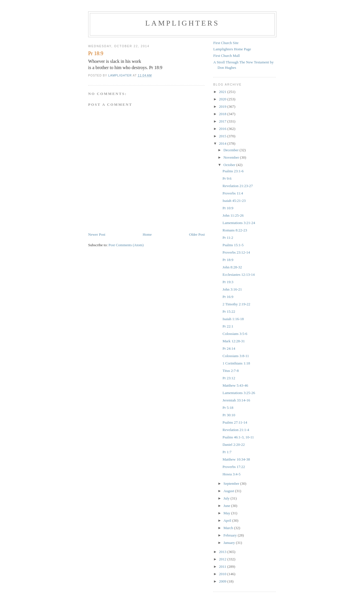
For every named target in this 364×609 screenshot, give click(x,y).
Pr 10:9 (228, 208)
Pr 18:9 (228, 260)
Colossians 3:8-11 (236, 356)
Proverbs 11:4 (233, 193)
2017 (223, 121)
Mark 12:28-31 (233, 341)
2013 (223, 552)
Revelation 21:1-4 (236, 430)
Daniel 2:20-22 (233, 445)
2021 (223, 92)
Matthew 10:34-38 (236, 459)
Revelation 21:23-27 (238, 186)
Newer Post (97, 234)
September (232, 483)
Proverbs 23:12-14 (236, 252)
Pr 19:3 (228, 282)
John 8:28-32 (232, 267)
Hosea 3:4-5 (231, 474)
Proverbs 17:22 (234, 467)
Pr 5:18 (228, 408)
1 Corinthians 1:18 (236, 363)
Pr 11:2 (228, 238)
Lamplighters (182, 23)
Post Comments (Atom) (126, 245)
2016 (223, 129)
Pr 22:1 (228, 326)
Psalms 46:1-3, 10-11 (238, 437)
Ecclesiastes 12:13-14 (238, 275)
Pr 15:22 (229, 311)
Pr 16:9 (228, 297)
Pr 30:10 (229, 415)
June (227, 506)
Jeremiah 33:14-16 (236, 400)
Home (147, 234)
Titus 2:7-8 (230, 371)
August (229, 491)
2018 (223, 114)
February (231, 535)
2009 (223, 581)
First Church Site (226, 43)
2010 (223, 574)
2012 (223, 559)
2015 (223, 136)
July (227, 498)
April (228, 520)
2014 (223, 143)
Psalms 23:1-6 (233, 171)
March (229, 528)
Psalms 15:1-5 (233, 245)
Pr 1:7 (227, 452)
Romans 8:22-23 (235, 230)
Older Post (197, 234)
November (232, 157)
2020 (223, 99)
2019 (223, 106)
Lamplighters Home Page (232, 49)
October (230, 165)
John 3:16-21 (232, 289)
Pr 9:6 (227, 178)
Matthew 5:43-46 (235, 385)
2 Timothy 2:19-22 (236, 304)
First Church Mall (227, 56)
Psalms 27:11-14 (235, 422)
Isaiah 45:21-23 (234, 201)
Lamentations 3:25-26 (239, 393)
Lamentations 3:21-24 (239, 223)
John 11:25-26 (233, 215)
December (232, 150)
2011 (223, 566)
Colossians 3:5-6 (235, 334)
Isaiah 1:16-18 (233, 319)
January (230, 543)
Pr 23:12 (229, 378)
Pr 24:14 (229, 348)
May (227, 513)
